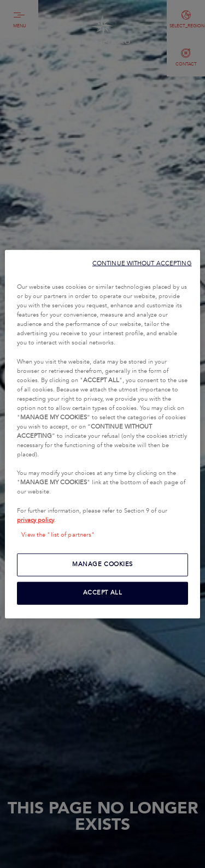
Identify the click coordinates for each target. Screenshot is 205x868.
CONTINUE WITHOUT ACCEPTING (142, 263)
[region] (102, 434)
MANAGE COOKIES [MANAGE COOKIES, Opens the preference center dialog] (102, 564)
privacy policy (36, 520)
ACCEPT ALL (103, 592)
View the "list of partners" (58, 534)
